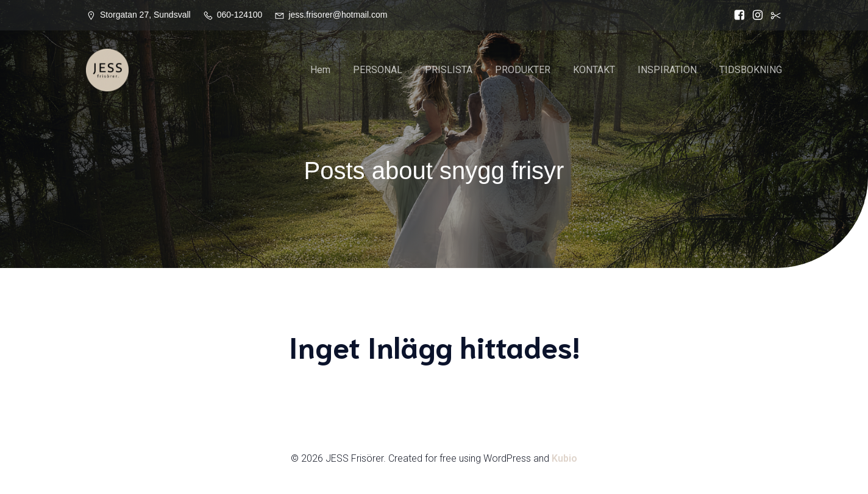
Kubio (564, 458)
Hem (320, 70)
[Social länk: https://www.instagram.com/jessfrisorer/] (755, 15)
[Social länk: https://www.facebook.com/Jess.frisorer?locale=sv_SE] (736, 15)
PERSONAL (378, 70)
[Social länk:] (773, 15)
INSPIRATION (667, 70)
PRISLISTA (449, 70)
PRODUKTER (523, 70)
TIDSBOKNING (751, 70)
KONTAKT (594, 70)
